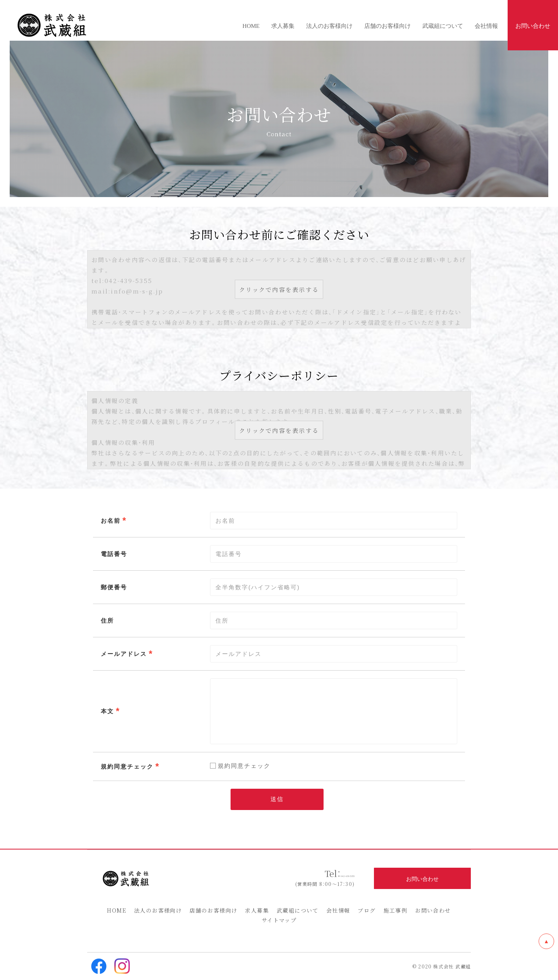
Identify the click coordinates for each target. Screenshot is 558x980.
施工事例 (396, 910)
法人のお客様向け (158, 910)
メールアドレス (124, 654)
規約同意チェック (127, 766)
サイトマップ (279, 920)
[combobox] (334, 654)
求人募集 (257, 910)
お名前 (111, 520)
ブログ (367, 910)
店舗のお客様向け (213, 910)
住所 (107, 620)
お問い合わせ (433, 910)
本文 (107, 711)
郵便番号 (114, 587)
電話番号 (114, 554)
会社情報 (338, 910)
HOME (117, 910)
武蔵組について (298, 910)
